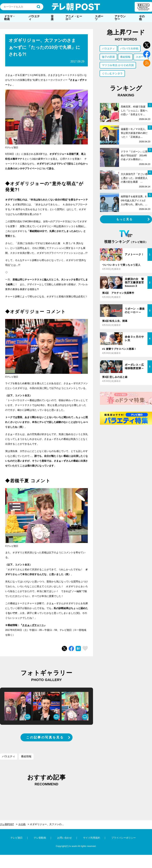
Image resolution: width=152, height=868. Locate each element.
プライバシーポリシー (124, 838)
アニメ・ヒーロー (74, 18)
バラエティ (34, 18)
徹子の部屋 (108, 57)
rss (147, 63)
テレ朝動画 (40, 838)
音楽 (52, 18)
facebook (147, 54)
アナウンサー (120, 18)
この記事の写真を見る (45, 737)
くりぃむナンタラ (112, 73)
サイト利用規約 (92, 838)
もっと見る (125, 219)
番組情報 (26, 756)
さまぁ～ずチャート (33, 625)
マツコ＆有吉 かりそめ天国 (118, 65)
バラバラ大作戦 (129, 49)
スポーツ (99, 18)
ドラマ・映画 (10, 18)
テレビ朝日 (16, 838)
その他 (142, 18)
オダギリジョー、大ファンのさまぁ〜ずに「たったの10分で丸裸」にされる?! (49, 824)
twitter (147, 45)
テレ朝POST (76, 7)
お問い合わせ (65, 838)
